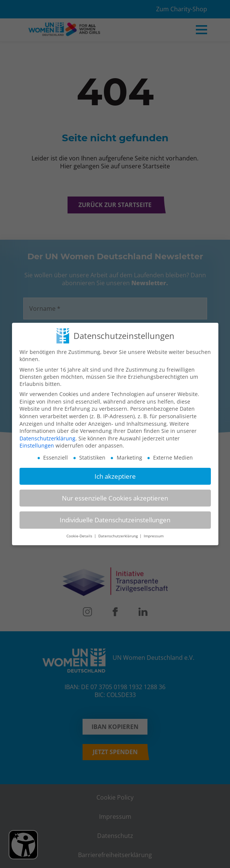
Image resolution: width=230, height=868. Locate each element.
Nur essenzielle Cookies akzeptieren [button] (115, 498)
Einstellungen (37, 445)
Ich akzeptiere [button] (115, 476)
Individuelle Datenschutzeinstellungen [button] (115, 520)
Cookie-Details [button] (80, 536)
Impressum (154, 536)
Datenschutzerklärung (47, 438)
